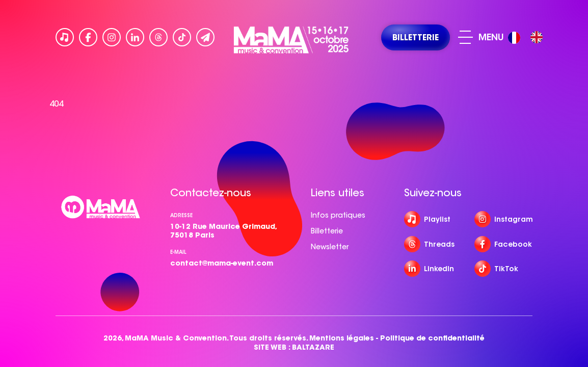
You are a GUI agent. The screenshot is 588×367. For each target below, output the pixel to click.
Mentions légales (342, 338)
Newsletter (330, 247)
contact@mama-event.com (222, 263)
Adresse (181, 215)
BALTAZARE (313, 347)
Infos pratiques (338, 215)
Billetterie (327, 231)
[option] (537, 37)
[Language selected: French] (528, 37)
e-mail (178, 252)
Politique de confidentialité (432, 338)
